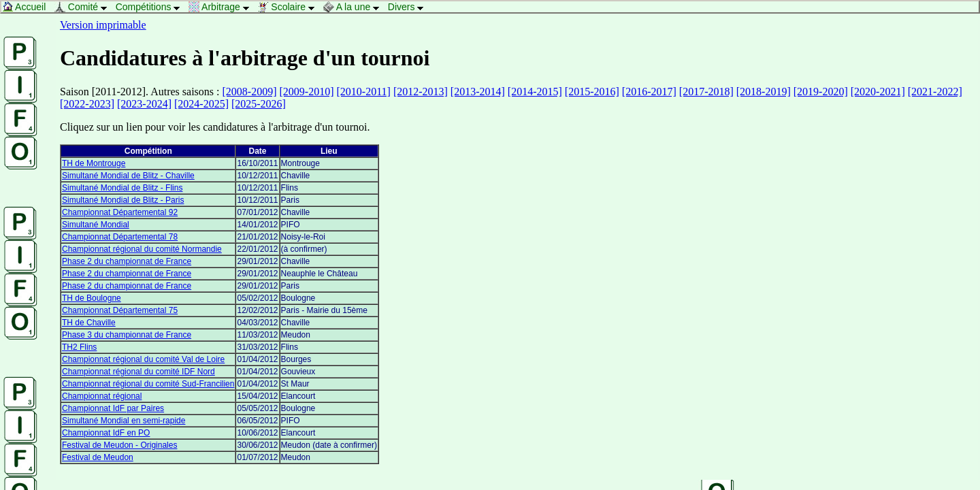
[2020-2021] (878, 92)
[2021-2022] (935, 92)
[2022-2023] (87, 104)
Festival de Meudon (98, 457)
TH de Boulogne (92, 298)
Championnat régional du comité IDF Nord (138, 372)
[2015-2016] (592, 92)
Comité (84, 7)
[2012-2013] (421, 92)
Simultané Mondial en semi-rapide (124, 421)
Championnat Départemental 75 (120, 310)
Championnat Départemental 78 (120, 237)
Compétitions (151, 7)
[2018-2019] (764, 92)
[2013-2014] (478, 92)
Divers (409, 7)
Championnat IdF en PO (106, 433)
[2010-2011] (363, 92)
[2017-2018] (706, 92)
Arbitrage (223, 7)
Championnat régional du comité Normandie (142, 249)
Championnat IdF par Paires (113, 408)
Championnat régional (102, 396)
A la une (355, 7)
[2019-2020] (821, 92)
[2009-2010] (307, 92)
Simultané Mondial (96, 225)
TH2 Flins (79, 347)
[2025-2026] (259, 104)
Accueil (28, 7)
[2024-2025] (201, 104)
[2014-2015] (535, 92)
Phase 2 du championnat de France (127, 261)
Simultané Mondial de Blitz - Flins (122, 188)
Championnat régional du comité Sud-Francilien (148, 384)
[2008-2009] (250, 92)
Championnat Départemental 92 (120, 212)
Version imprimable (103, 25)
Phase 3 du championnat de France (127, 335)
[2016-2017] (649, 92)
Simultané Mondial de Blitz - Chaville (128, 176)
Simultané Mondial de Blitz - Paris (123, 200)
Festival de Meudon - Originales (119, 445)
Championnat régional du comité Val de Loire (143, 359)
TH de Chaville (89, 323)
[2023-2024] (144, 104)
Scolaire (289, 7)
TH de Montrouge (94, 163)
